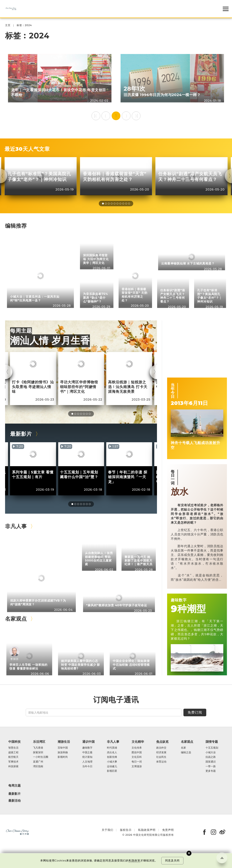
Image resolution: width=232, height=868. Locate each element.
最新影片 (21, 434)
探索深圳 (38, 753)
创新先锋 (112, 757)
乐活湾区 (39, 742)
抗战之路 (211, 757)
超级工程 (13, 753)
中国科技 (14, 742)
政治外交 (161, 748)
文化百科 (137, 757)
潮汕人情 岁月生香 (50, 340)
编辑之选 (186, 753)
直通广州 (38, 762)
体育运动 (161, 762)
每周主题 (21, 331)
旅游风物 (63, 753)
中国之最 (87, 753)
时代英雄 (112, 748)
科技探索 (13, 767)
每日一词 (173, 477)
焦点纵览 (162, 742)
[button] (103, 204)
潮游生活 (64, 742)
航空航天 (13, 757)
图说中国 (137, 753)
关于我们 (107, 830)
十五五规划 (212, 748)
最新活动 (14, 801)
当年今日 (173, 391)
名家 (183, 748)
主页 (8, 25)
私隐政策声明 (147, 830)
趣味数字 (179, 600)
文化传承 (137, 748)
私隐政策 (134, 861)
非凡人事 (16, 526)
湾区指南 (38, 767)
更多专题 (211, 771)
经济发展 (161, 753)
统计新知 (87, 757)
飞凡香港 (38, 748)
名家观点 (16, 619)
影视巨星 (112, 771)
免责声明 (168, 830)
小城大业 (211, 753)
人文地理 (87, 762)
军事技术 (13, 762)
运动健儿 (112, 767)
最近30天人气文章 (27, 149)
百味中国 (63, 748)
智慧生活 (13, 748)
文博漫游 (137, 767)
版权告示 (126, 830)
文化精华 (138, 742)
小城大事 (112, 762)
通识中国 (88, 742)
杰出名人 (112, 753)
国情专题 (212, 742)
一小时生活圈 (41, 757)
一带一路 (211, 767)
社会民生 (161, 757)
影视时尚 (63, 757)
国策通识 (211, 762)
